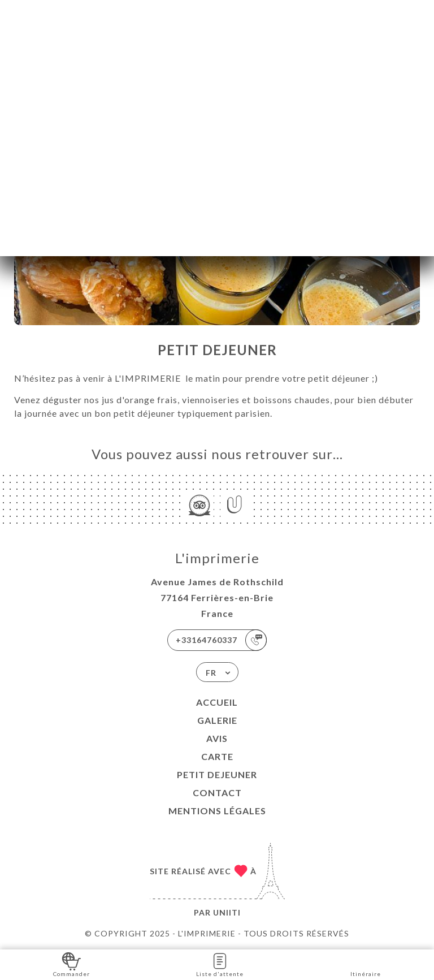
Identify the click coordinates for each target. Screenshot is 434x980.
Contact (217, 793)
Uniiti (227, 912)
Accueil (217, 702)
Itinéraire (366, 964)
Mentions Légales (217, 811)
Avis (217, 738)
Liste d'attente (220, 964)
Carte (217, 756)
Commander (71, 964)
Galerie (217, 720)
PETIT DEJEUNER (217, 774)
